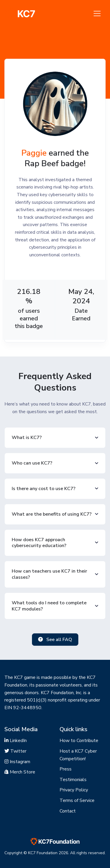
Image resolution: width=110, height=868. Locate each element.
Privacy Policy (74, 790)
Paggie (34, 153)
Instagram (17, 762)
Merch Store (20, 772)
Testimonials (73, 780)
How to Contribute (79, 741)
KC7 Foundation (43, 853)
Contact (68, 811)
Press (66, 769)
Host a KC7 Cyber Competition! (78, 755)
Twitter (15, 751)
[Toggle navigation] (97, 14)
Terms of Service (77, 800)
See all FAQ (55, 640)
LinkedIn (16, 741)
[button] (55, 438)
